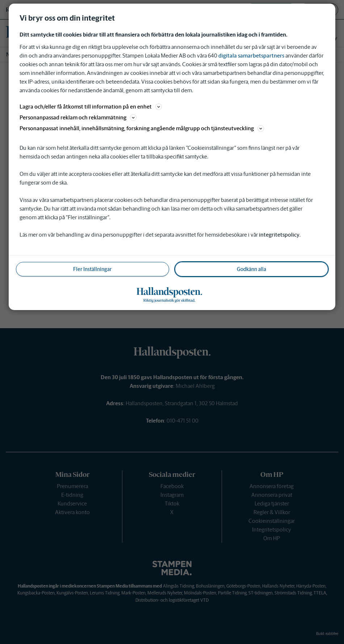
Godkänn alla (251, 269)
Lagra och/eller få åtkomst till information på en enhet (91, 107)
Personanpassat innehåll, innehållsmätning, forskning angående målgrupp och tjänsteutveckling (142, 128)
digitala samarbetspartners (251, 56)
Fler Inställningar (92, 269)
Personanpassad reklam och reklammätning (78, 117)
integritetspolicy (279, 235)
